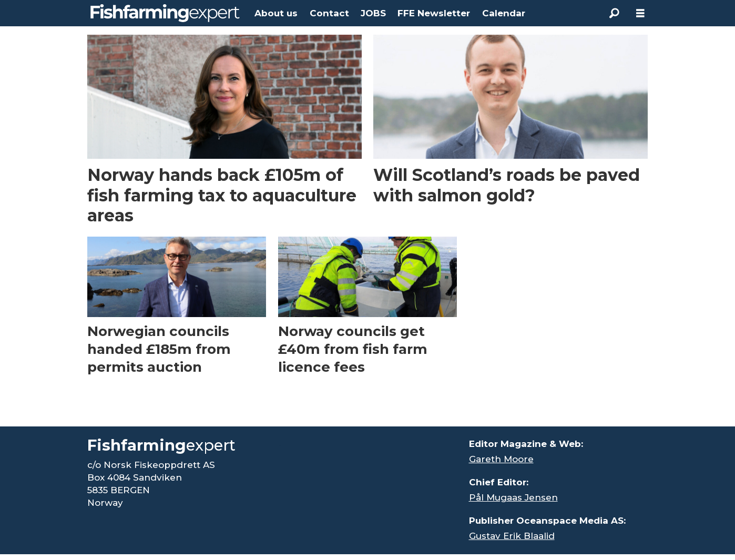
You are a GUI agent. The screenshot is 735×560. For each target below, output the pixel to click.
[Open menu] (640, 13)
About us (276, 13)
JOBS (373, 13)
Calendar (504, 13)
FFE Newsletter (434, 13)
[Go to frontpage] (165, 13)
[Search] (614, 13)
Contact (329, 13)
